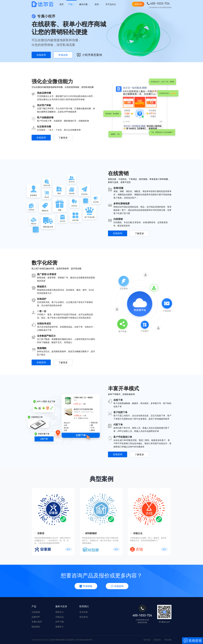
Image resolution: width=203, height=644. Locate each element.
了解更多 (63, 138)
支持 (98, 4)
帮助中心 (60, 612)
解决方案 (85, 4)
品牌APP (36, 617)
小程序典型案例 (89, 55)
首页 (61, 4)
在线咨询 (41, 55)
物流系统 (36, 627)
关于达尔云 (111, 4)
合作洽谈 (84, 612)
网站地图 (168, 640)
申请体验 (86, 586)
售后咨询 (84, 617)
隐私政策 (157, 640)
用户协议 (147, 640)
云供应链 (36, 612)
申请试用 (63, 55)
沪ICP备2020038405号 (84, 640)
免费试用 (138, 4)
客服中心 (60, 627)
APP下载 (60, 622)
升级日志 (60, 617)
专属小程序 (37, 622)
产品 (71, 4)
